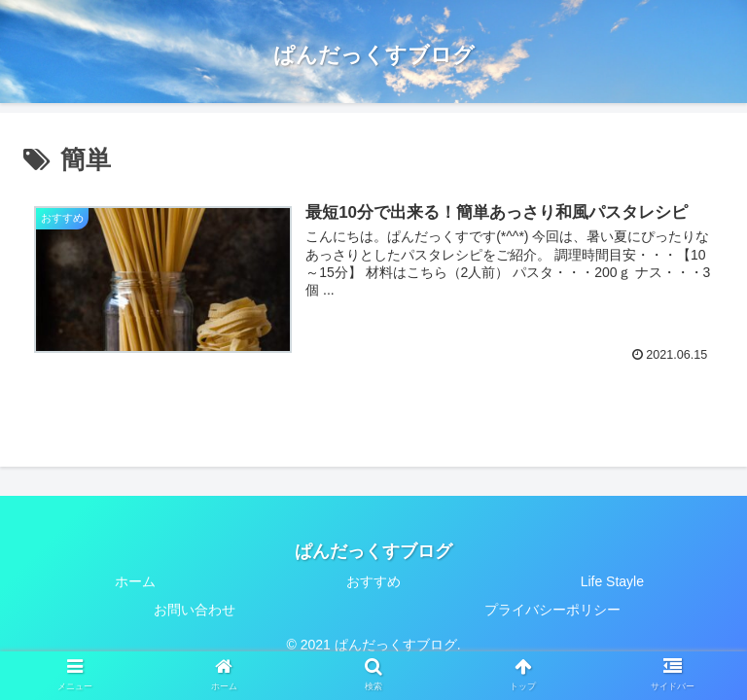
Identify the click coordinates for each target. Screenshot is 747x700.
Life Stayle (612, 581)
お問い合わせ (195, 610)
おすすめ (373, 581)
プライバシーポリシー (552, 610)
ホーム (135, 581)
